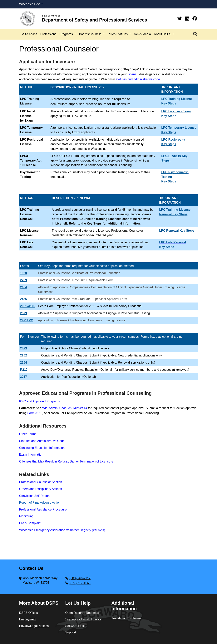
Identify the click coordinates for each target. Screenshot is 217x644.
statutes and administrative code (138, 79)
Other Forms (28, 434)
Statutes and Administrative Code (42, 441)
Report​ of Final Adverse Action (40, 503)
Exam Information (31, 455)
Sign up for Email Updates (83, 619)
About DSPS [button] (163, 34)
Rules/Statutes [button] (118, 34)
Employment (28, 619)
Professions (48, 34)
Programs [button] (67, 34)
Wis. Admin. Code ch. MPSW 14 (65, 408)
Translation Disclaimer (127, 618)
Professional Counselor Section (41, 482)
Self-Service (29, 34)
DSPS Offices (29, 613)
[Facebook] (195, 19)
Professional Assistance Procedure (43, 509)
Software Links (75, 626)
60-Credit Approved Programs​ (40, 401)
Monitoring (26, 516)
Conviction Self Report (35, 496)
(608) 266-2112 (80, 578)
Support (71, 632)
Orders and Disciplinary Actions (41, 489)
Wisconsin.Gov (30, 4)
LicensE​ (133, 74)
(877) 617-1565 (80, 583)
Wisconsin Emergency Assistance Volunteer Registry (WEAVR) (62, 530)
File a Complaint (30, 523)
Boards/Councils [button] (91, 34)
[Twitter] (180, 19)
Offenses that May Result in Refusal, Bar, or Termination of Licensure (66, 461)
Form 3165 (35, 413)
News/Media (142, 34)
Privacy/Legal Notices (34, 626)
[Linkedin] (188, 19)
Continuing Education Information (42, 448)
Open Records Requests (82, 613)
